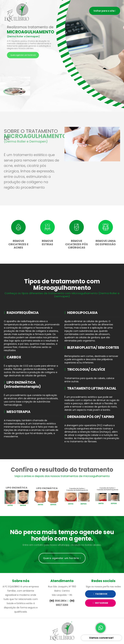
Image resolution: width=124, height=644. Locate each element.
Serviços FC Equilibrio (17, 12)
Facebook (101, 594)
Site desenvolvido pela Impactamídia (62, 631)
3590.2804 (58, 601)
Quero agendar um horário (23, 55)
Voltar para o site (105, 11)
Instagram (100, 603)
